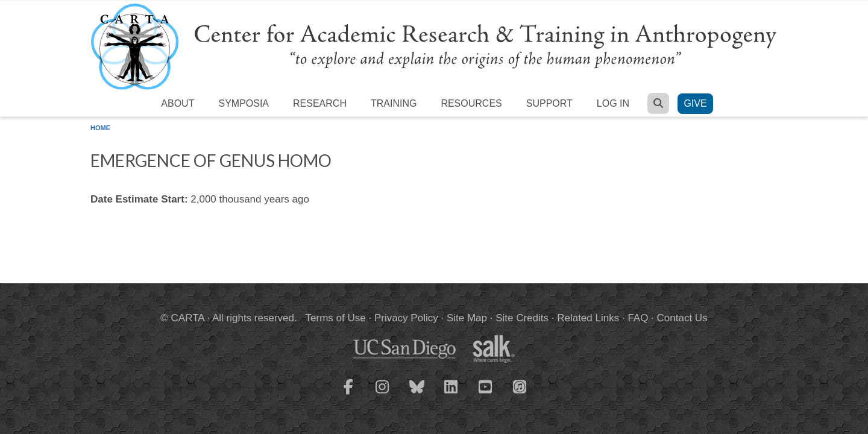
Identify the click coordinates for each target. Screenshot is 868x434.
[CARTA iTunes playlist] (520, 386)
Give (695, 103)
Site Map (467, 318)
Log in (613, 103)
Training (394, 103)
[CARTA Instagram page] (383, 394)
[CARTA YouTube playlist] (486, 394)
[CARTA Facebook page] (348, 394)
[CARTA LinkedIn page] (451, 394)
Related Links (588, 318)
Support (549, 103)
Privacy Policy (406, 318)
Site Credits (522, 318)
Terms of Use (336, 318)
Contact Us (682, 318)
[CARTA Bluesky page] (417, 394)
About (178, 103)
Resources (471, 103)
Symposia (244, 103)
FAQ (638, 318)
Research (320, 103)
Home (100, 128)
